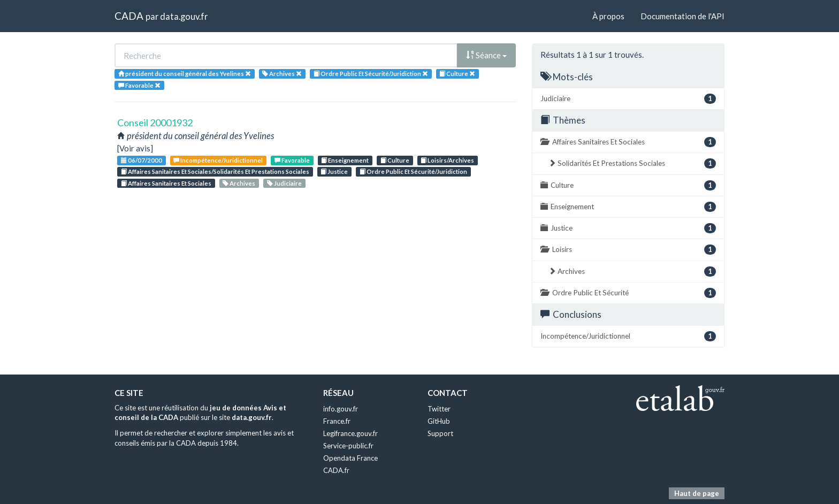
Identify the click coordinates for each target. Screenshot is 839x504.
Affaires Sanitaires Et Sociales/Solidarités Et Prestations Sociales (215, 171)
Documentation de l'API (682, 16)
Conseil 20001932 (155, 123)
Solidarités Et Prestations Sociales (632, 163)
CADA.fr (336, 470)
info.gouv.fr (341, 409)
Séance (486, 55)
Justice (334, 171)
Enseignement (345, 160)
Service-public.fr (348, 446)
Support (440, 433)
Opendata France (350, 458)
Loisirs (628, 250)
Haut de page (697, 493)
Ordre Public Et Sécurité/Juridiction (413, 171)
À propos (608, 16)
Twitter (439, 409)
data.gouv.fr (184, 16)
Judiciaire (284, 183)
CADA (129, 16)
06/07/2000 (142, 160)
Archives (239, 183)
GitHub (439, 421)
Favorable (292, 160)
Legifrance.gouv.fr (350, 433)
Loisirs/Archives (447, 160)
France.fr (337, 421)
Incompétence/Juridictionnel (218, 160)
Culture (395, 160)
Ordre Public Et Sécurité (628, 293)
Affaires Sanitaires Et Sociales (166, 183)
